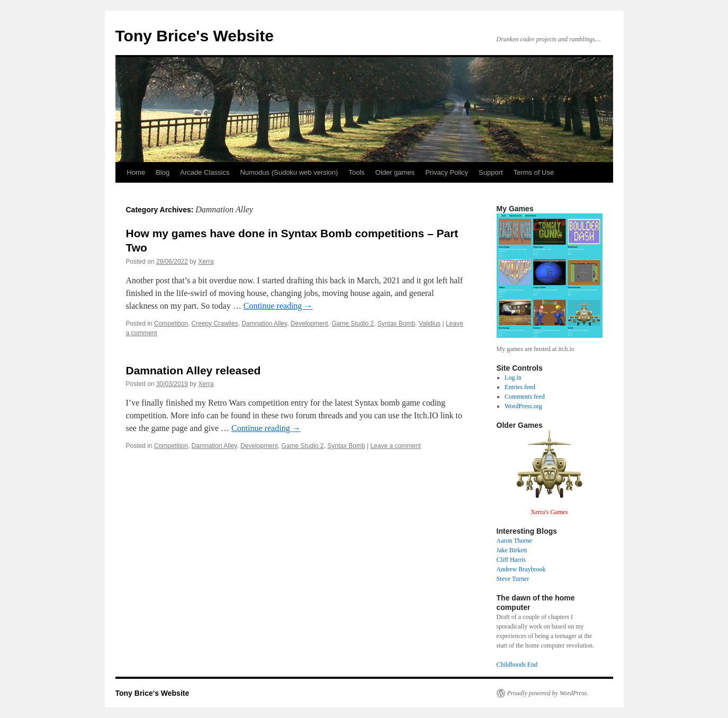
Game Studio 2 (353, 324)
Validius (430, 324)
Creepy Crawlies (215, 324)
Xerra (206, 262)
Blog (163, 172)
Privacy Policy (447, 172)
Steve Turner (513, 579)
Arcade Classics (205, 172)
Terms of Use (534, 172)
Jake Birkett (512, 550)
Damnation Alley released (194, 370)
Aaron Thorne (514, 541)
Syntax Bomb (396, 324)
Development (309, 324)
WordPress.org (523, 406)
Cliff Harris (511, 560)
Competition (171, 324)
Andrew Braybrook (521, 569)
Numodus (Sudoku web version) (289, 172)
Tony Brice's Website (195, 36)
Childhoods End (517, 665)
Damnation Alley (264, 324)
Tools (356, 172)
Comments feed (525, 397)
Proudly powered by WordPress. (548, 693)
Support (491, 172)
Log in (513, 378)
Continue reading (278, 306)
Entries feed (520, 387)
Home (136, 172)
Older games (395, 172)
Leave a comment (395, 446)
